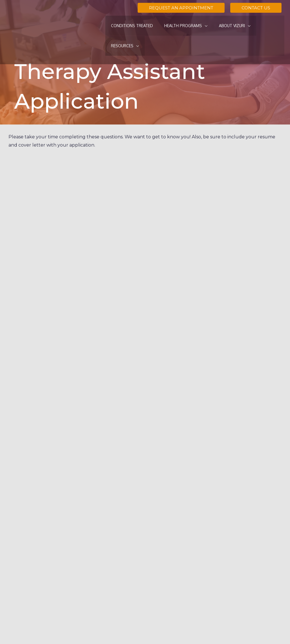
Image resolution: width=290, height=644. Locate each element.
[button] (181, 8)
